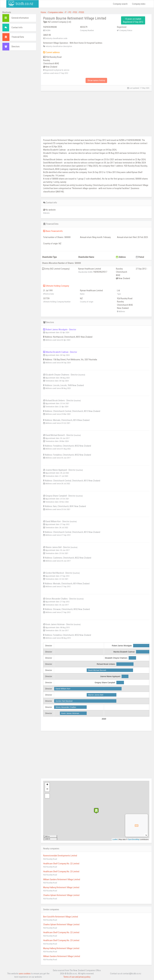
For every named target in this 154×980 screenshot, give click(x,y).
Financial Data (18, 37)
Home (43, 12)
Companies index (56, 12)
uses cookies (25, 974)
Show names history (96, 80)
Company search (120, 4)
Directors (16, 47)
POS (75, 12)
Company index (139, 4)
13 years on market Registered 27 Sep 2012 (133, 20)
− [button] (47, 789)
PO (70, 12)
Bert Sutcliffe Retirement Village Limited (61, 917)
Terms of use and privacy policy (77, 977)
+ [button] (47, 785)
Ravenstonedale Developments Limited (60, 856)
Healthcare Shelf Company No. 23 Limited (61, 872)
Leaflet (115, 839)
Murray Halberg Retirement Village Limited (61, 887)
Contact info (17, 27)
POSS (82, 12)
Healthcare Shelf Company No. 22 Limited (61, 864)
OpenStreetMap (134, 839)
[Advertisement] (19, 99)
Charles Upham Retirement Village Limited (61, 895)
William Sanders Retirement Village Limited (62, 879)
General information (20, 18)
